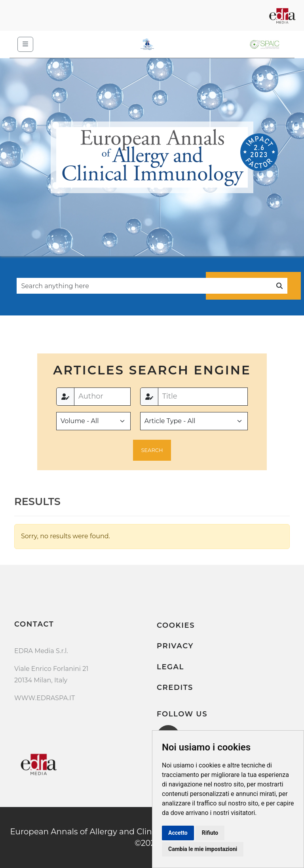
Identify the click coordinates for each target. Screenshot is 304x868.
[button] (152, 450)
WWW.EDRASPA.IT (45, 698)
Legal (170, 667)
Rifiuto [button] (210, 833)
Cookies (176, 625)
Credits (175, 688)
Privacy (175, 646)
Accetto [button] (178, 833)
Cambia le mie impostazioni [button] (203, 849)
